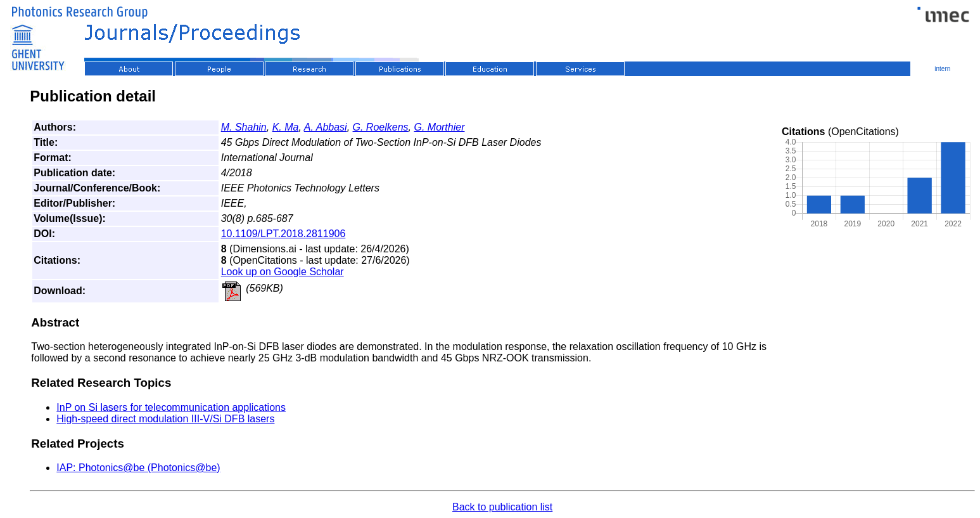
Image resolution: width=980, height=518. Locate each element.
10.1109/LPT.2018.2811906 (283, 234)
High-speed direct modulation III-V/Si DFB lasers (165, 419)
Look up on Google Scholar (283, 272)
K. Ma (286, 127)
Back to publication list (502, 507)
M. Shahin (244, 127)
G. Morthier (439, 127)
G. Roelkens (381, 127)
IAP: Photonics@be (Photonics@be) (138, 468)
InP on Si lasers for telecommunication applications (171, 407)
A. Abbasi (326, 127)
